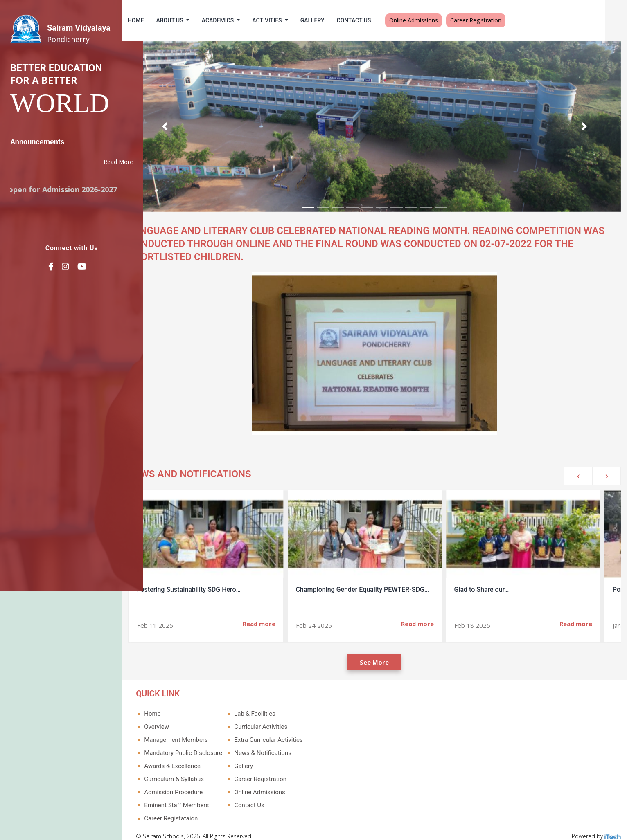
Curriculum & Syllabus (196, 772)
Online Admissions (436, 20)
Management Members (198, 732)
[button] (185, 122)
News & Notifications (284, 746)
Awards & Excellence (194, 759)
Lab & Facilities (276, 706)
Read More (118, 162)
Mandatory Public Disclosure (205, 746)
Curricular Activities (282, 719)
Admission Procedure (195, 785)
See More (385, 655)
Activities (290, 20)
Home (158, 20)
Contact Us (376, 20)
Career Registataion (193, 811)
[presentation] (578, 468)
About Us (192, 20)
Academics (240, 20)
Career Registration (498, 20)
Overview (178, 719)
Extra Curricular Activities (290, 732)
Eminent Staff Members (198, 798)
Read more (280, 616)
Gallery (334, 20)
